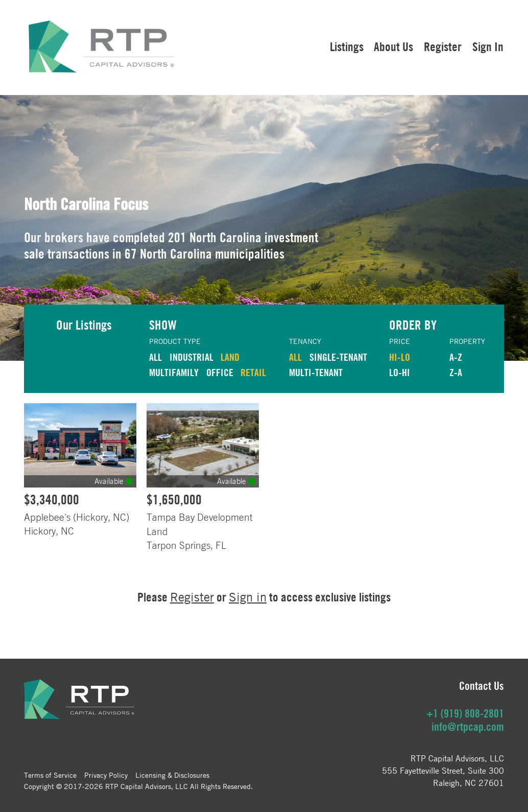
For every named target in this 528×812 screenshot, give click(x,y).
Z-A (456, 372)
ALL (155, 357)
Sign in (248, 597)
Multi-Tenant (316, 372)
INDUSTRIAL (191, 357)
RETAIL (253, 372)
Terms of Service (50, 775)
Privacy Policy (106, 775)
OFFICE (220, 372)
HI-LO (400, 357)
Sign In (488, 47)
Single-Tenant (338, 357)
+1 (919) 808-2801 (465, 713)
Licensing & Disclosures (172, 775)
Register (443, 47)
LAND (230, 357)
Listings (347, 47)
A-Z (456, 357)
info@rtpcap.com (468, 727)
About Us (393, 47)
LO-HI (400, 372)
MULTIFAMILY (174, 372)
